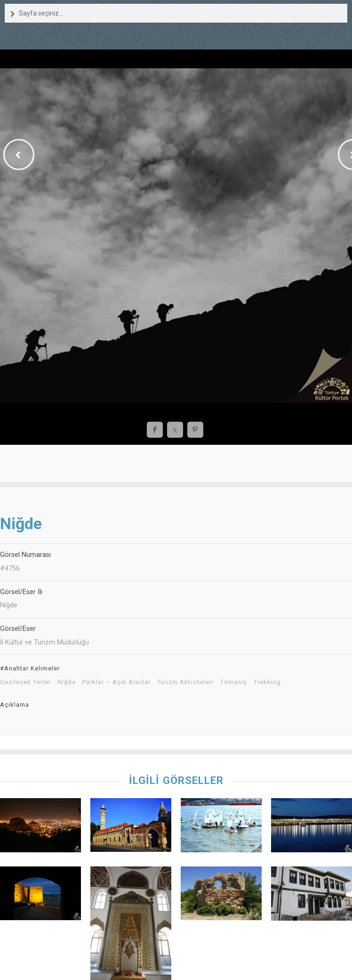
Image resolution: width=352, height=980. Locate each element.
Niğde (67, 682)
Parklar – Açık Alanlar (116, 682)
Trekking (267, 682)
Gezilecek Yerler (25, 682)
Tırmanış (234, 682)
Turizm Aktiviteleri (185, 682)
